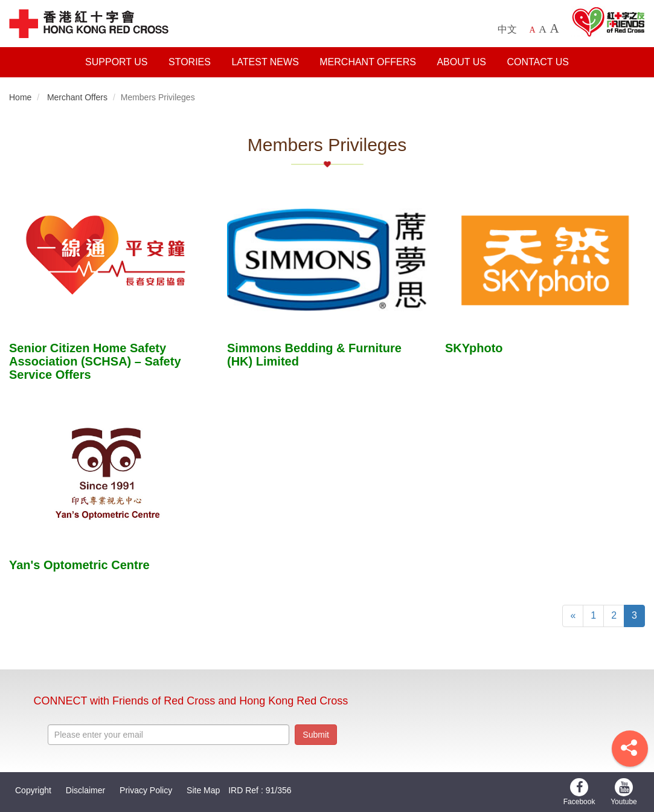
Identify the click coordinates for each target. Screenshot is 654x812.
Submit (316, 735)
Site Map (203, 790)
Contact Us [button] (538, 62)
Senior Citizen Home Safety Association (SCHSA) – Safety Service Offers (95, 361)
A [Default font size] (533, 30)
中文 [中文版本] (507, 29)
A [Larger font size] (543, 29)
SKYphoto (474, 348)
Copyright (33, 790)
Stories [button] (190, 62)
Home (20, 97)
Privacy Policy (146, 790)
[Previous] (573, 616)
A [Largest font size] (554, 28)
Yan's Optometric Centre (79, 565)
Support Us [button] (116, 62)
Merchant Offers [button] (368, 62)
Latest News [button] (265, 62)
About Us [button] (461, 62)
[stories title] (109, 260)
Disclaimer (85, 790)
